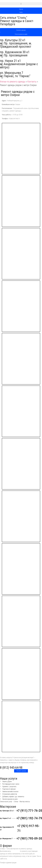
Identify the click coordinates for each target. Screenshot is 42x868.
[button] (21, 4)
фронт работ (15, 851)
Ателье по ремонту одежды (13, 82)
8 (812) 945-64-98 (11, 768)
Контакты (32, 82)
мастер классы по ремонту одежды (19, 859)
